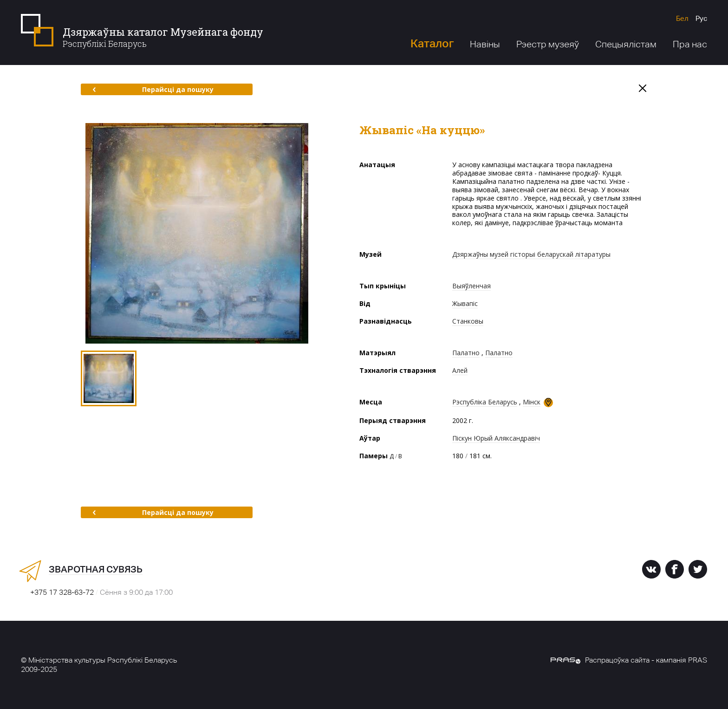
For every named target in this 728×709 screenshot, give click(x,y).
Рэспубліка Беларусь (485, 402)
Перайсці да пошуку (153, 89)
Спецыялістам (626, 44)
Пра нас (690, 44)
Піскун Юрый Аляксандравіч (496, 438)
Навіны (485, 44)
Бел (682, 18)
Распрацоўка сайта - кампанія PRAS (629, 660)
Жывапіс (465, 303)
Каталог (432, 43)
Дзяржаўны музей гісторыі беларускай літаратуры (531, 254)
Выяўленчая (471, 286)
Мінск (532, 402)
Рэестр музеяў (548, 44)
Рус (701, 18)
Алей (460, 370)
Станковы (468, 321)
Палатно (466, 353)
